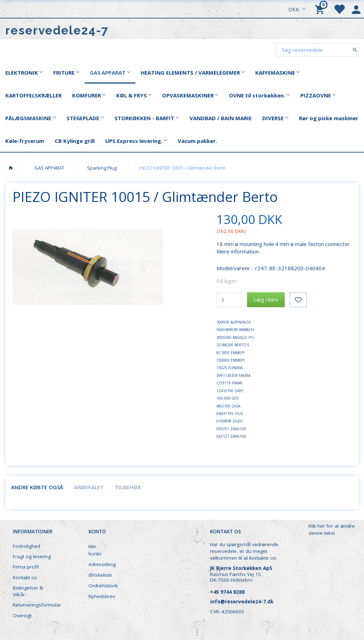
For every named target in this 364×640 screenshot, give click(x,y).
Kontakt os (25, 577)
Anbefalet (89, 487)
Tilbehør (128, 487)
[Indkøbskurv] (321, 9)
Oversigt (22, 615)
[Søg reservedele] (355, 50)
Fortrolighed (26, 546)
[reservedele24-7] (57, 30)
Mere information (238, 251)
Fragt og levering (32, 556)
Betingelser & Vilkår (28, 591)
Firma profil (26, 567)
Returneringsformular (36, 605)
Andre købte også (37, 487)
